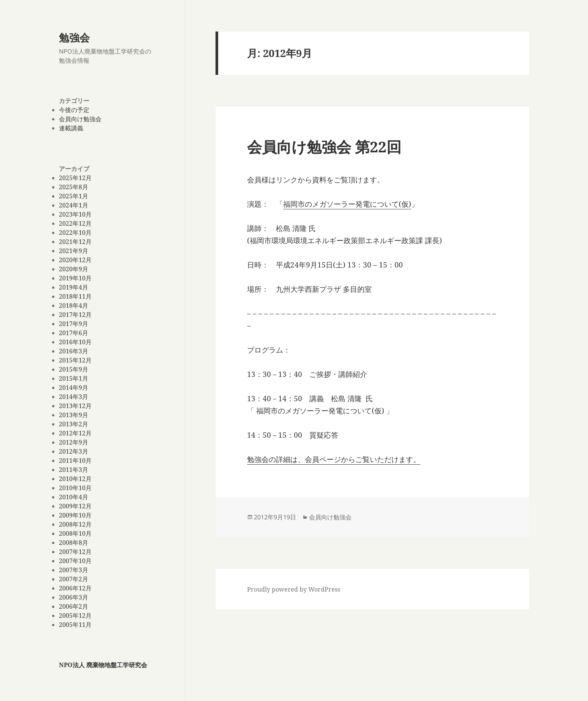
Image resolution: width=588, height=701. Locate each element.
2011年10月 (75, 460)
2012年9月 (74, 442)
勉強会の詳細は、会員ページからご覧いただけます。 (334, 459)
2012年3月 (74, 451)
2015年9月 (74, 369)
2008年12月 (75, 524)
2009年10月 (75, 515)
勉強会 (74, 37)
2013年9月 (74, 415)
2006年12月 (75, 588)
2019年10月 (75, 278)
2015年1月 (74, 378)
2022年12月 (75, 223)
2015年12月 (75, 360)
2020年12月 (75, 260)
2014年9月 (74, 388)
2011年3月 (74, 470)
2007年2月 (74, 579)
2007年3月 (74, 570)
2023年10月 (75, 214)
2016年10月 (75, 342)
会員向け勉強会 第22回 (324, 146)
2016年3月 (74, 351)
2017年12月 (75, 315)
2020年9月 (74, 269)
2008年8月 (74, 543)
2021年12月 (75, 242)
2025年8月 (74, 187)
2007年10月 (75, 561)
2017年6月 (74, 333)
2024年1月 (74, 205)
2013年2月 (74, 424)
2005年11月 (75, 625)
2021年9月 (74, 251)
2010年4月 (74, 497)
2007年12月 (75, 552)
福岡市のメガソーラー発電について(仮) (347, 204)
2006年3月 (74, 597)
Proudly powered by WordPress (294, 589)
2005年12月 (75, 616)
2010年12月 (75, 479)
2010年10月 (75, 488)
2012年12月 (75, 433)
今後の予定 (74, 110)
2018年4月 (74, 305)
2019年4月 (74, 287)
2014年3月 (74, 397)
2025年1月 (74, 196)
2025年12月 (75, 178)
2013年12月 (75, 406)
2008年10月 (75, 533)
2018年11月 (75, 296)
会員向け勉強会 (80, 119)
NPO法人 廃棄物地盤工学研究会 (103, 665)
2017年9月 (74, 324)
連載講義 (71, 128)
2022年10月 (75, 233)
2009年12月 (75, 506)
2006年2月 (74, 606)
